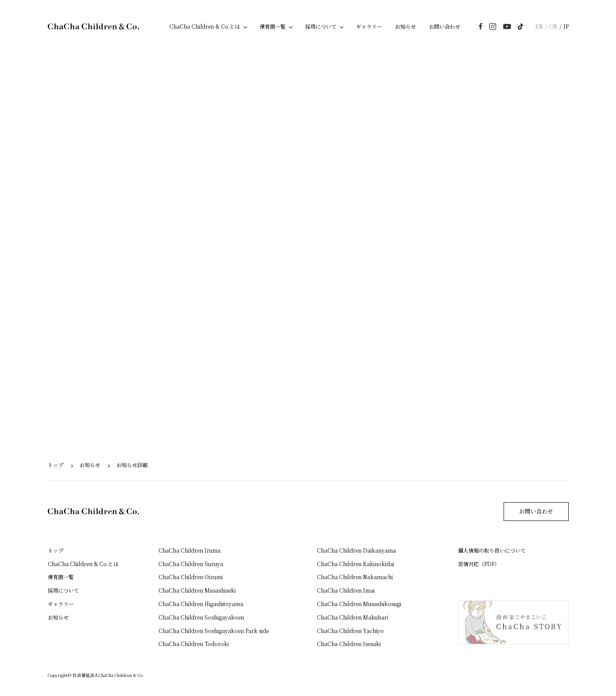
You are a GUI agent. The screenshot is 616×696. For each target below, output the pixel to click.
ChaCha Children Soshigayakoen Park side (214, 631)
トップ (56, 465)
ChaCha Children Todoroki (194, 644)
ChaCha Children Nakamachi (355, 577)
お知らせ (405, 26)
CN (553, 26)
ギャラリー (369, 26)
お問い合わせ (445, 26)
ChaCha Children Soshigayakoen (201, 617)
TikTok (520, 27)
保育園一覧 (273, 26)
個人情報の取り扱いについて (492, 550)
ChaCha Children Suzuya (191, 564)
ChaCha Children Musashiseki (197, 590)
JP (566, 26)
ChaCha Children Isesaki (349, 644)
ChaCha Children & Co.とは (205, 26)
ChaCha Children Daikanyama (356, 550)
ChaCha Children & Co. (93, 27)
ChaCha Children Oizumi (191, 577)
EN (539, 26)
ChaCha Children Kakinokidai (356, 564)
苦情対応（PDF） (479, 564)
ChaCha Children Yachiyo (350, 631)
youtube (507, 27)
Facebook (481, 26)
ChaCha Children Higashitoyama (201, 604)
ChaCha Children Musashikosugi (359, 604)
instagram (493, 27)
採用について (321, 26)
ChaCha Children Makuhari (352, 617)
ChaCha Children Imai (346, 590)
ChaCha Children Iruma (189, 550)
